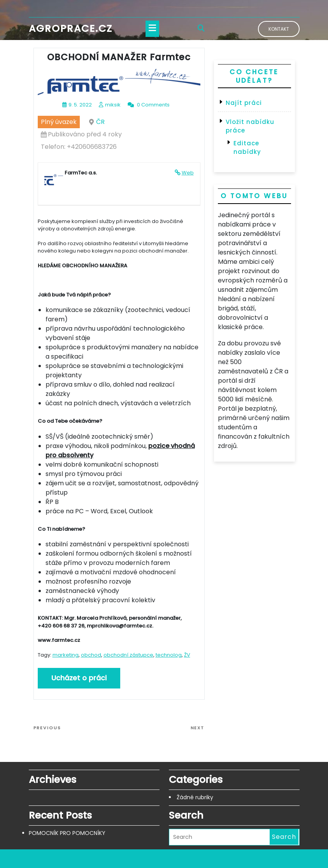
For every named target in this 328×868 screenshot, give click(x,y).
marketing (66, 655)
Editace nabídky (247, 148)
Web (188, 173)
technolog (169, 655)
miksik (113, 105)
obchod (91, 655)
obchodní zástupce (128, 655)
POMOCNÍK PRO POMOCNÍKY (67, 833)
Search (284, 837)
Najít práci (244, 103)
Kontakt (279, 29)
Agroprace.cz (71, 29)
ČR (100, 122)
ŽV (187, 655)
